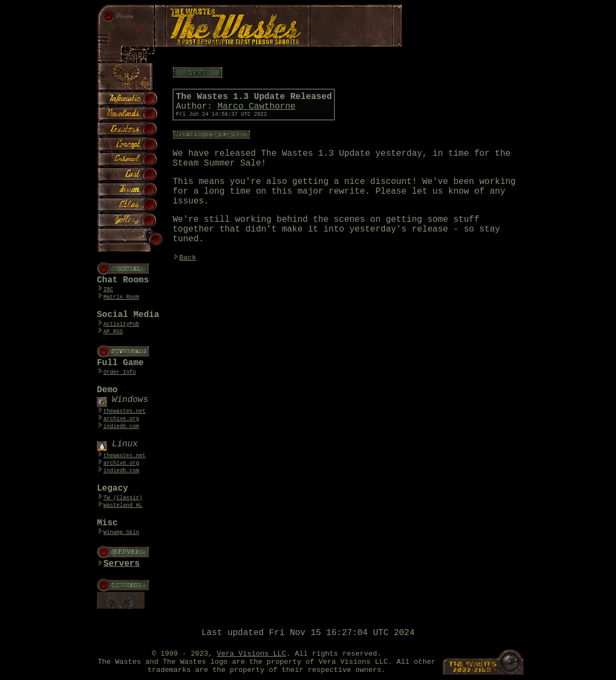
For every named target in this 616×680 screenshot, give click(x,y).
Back (188, 258)
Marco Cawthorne (257, 107)
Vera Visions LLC (252, 654)
